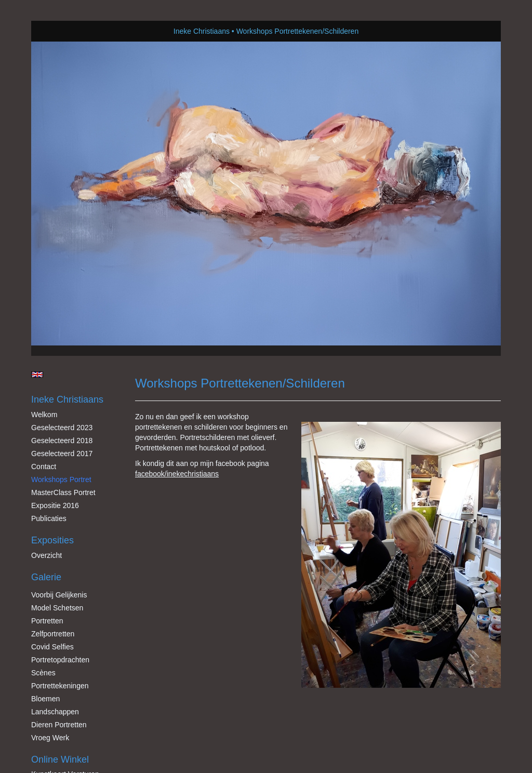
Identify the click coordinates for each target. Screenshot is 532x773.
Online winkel (60, 759)
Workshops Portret (61, 479)
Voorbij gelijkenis (59, 595)
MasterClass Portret (63, 492)
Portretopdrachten (60, 660)
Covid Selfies (52, 647)
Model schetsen (57, 608)
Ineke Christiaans (202, 31)
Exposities (52, 540)
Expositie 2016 (55, 505)
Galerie (46, 577)
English (37, 375)
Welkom (44, 415)
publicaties (49, 518)
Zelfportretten (53, 634)
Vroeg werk (50, 738)
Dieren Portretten (59, 725)
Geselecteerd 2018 (62, 441)
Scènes (43, 673)
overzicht (46, 555)
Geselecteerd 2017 (62, 454)
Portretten (47, 621)
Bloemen (45, 699)
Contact (44, 467)
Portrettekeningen (60, 686)
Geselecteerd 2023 (62, 428)
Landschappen (55, 712)
